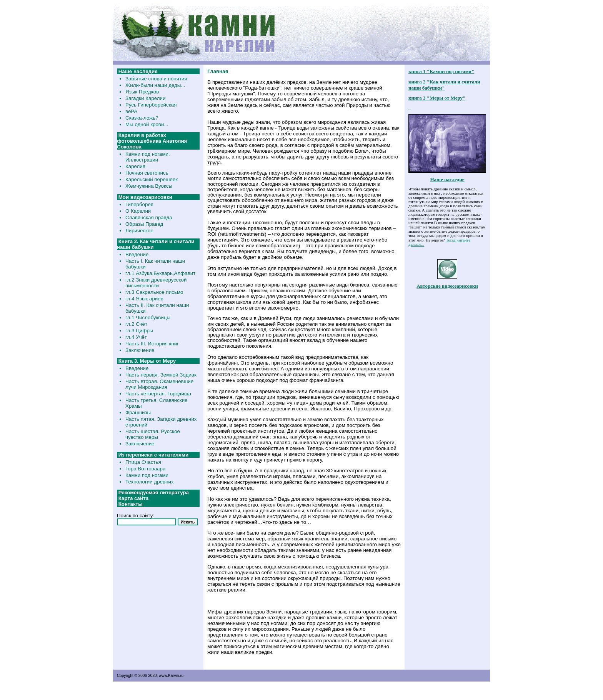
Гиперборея (139, 204)
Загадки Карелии (145, 98)
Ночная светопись (147, 173)
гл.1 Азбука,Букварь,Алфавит (160, 273)
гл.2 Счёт (136, 324)
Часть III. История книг (152, 344)
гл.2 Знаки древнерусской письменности (156, 283)
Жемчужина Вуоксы (149, 186)
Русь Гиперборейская (151, 105)
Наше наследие (447, 179)
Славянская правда (149, 217)
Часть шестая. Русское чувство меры (153, 434)
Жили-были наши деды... (155, 85)
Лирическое (139, 231)
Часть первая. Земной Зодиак (161, 375)
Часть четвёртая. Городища (158, 394)
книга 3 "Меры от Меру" (437, 98)
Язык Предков (142, 92)
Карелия (135, 166)
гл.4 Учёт (136, 337)
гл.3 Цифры (139, 331)
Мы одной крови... (147, 124)
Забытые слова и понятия (156, 79)
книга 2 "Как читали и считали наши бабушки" (444, 85)
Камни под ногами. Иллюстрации (148, 157)
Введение (137, 254)
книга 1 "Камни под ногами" (441, 71)
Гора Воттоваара (145, 469)
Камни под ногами (147, 475)
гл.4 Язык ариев (144, 299)
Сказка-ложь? (142, 118)
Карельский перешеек (152, 179)
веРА (131, 111)
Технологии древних (150, 482)
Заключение (140, 350)
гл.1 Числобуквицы (148, 317)
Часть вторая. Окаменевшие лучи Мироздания (159, 384)
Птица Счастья (143, 462)
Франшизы (138, 412)
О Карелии (138, 211)
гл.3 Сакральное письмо (154, 292)
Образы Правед (144, 224)
